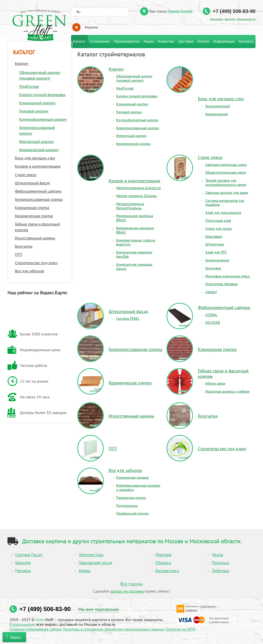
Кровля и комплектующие (134, 181)
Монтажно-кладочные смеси (228, 276)
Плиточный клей (218, 220)
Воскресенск (167, 571)
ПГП (113, 449)
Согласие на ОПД (180, 629)
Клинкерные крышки (132, 477)
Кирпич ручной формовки (137, 96)
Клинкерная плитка (217, 349)
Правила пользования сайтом (36, 629)
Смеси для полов (219, 228)
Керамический (217, 114)
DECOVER (213, 322)
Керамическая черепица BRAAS (135, 230)
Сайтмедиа (208, 606)
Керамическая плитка (130, 383)
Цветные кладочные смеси (226, 165)
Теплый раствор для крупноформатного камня (226, 182)
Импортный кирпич (131, 136)
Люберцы (220, 571)
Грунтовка (213, 268)
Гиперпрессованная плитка (135, 349)
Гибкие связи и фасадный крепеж (223, 374)
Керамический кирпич (133, 144)
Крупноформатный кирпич (137, 120)
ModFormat (125, 88)
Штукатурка (215, 244)
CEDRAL (211, 315)
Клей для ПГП (216, 252)
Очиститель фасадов (221, 284)
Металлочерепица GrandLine (138, 188)
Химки (85, 571)
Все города (131, 584)
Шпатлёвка (214, 236)
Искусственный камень (131, 416)
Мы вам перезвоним (99, 609)
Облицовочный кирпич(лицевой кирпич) (134, 78)
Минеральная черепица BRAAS (135, 218)
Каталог (24, 52)
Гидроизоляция (217, 260)
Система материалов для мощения (225, 203)
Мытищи (23, 571)
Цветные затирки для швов (227, 193)
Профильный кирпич (132, 513)
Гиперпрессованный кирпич (138, 128)
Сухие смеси (210, 157)
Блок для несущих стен (221, 99)
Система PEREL (128, 319)
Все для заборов (125, 470)
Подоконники (127, 506)
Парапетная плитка (131, 498)
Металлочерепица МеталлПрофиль (130, 206)
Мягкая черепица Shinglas (136, 196)
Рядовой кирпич (129, 112)
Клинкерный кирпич (132, 104)
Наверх (16, 637)
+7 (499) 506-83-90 (234, 11)
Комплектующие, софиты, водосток (136, 242)
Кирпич (116, 69)
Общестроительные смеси (226, 172)
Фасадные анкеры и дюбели (227, 391)
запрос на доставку (127, 591)
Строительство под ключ (222, 449)
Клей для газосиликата (223, 213)
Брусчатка (208, 416)
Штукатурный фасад (129, 311)
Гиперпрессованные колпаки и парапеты (138, 487)
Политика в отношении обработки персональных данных (113, 629)
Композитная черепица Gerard (134, 267)
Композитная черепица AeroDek (134, 254)
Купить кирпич (22, 624)
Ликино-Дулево (180, 11)
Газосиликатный (218, 106)
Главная (83, 45)
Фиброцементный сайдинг (224, 307)
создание (191, 610)
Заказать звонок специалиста (233, 19)
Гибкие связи (215, 383)
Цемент (211, 292)
